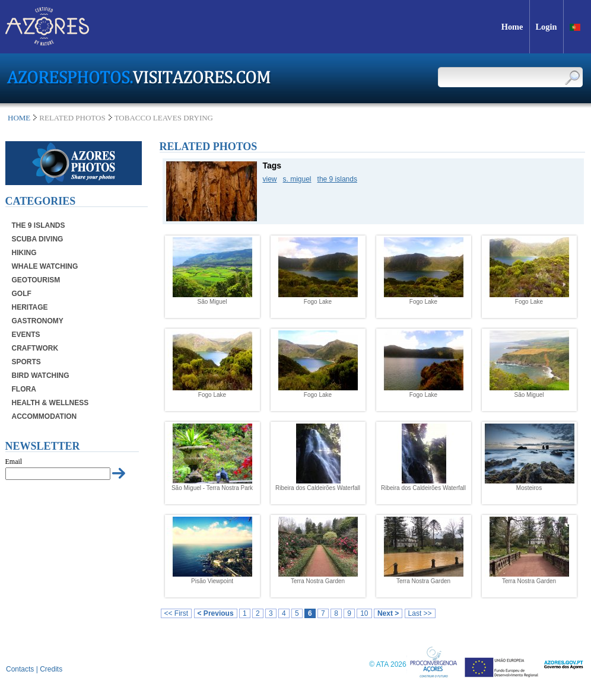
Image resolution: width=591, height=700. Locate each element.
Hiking (24, 253)
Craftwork (35, 348)
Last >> (420, 613)
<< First (177, 613)
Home (19, 118)
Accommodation (45, 416)
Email (14, 462)
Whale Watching (45, 266)
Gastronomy (38, 321)
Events (26, 335)
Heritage (30, 307)
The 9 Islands (39, 225)
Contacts (20, 669)
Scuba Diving (38, 239)
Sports (26, 362)
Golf (22, 294)
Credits (51, 669)
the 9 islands (337, 179)
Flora (24, 389)
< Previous (216, 613)
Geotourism (36, 280)
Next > (388, 613)
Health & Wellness (50, 403)
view (270, 179)
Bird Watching (41, 376)
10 (364, 613)
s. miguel (297, 179)
